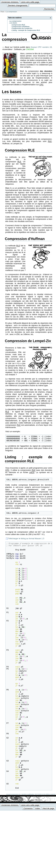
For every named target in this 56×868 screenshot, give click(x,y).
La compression (11, 12)
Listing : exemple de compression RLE (26, 30)
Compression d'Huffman (21, 27)
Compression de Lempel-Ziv (22, 28)
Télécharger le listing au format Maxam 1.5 (26, 542)
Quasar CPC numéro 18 (41, 47)
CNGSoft (30, 49)
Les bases (13, 23)
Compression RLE (18, 25)
